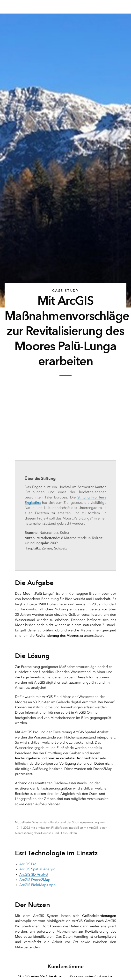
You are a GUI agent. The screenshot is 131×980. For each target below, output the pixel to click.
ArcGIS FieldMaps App (37, 885)
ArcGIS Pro (28, 864)
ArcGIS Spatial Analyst (37, 869)
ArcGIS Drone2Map (35, 880)
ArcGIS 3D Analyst (34, 874)
